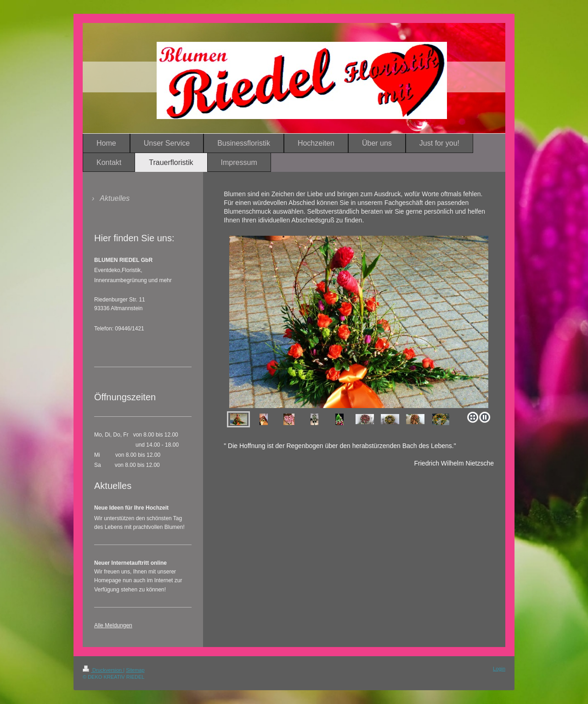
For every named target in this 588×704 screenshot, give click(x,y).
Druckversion (103, 670)
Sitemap (135, 670)
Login (499, 669)
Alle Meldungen (113, 625)
